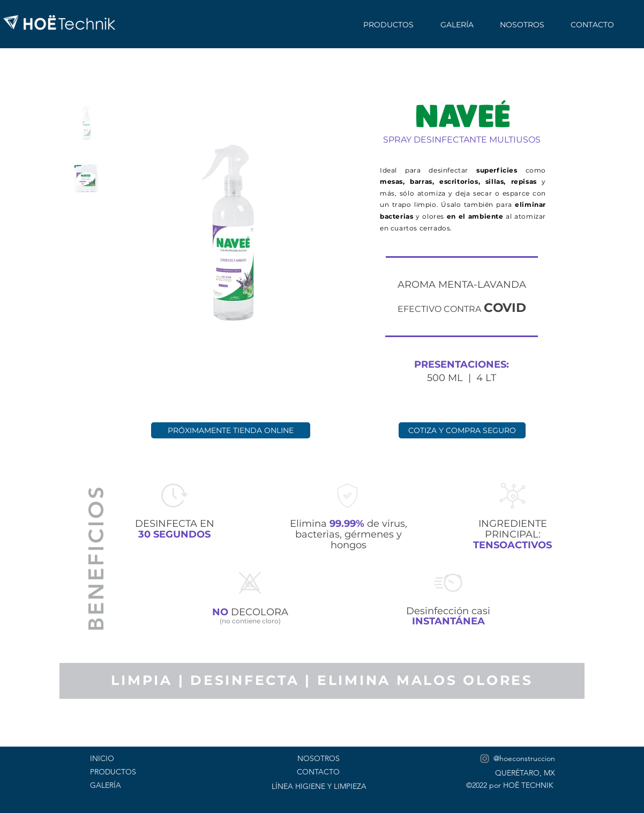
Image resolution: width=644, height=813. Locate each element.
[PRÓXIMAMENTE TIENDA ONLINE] (231, 430)
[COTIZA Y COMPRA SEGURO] (462, 430)
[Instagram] (485, 759)
